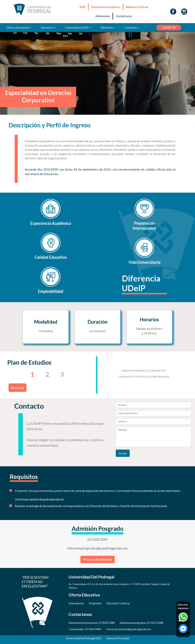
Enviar (123, 453)
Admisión (108, 28)
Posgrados (95, 603)
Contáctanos (124, 16)
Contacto (132, 28)
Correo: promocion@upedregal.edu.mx (128, 629)
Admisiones (103, 16)
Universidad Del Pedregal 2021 (84, 638)
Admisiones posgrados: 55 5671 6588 (141, 623)
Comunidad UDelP (78, 28)
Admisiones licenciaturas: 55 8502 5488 (92, 623)
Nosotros (48, 28)
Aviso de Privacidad (118, 638)
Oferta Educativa (19, 28)
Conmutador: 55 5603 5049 (85, 629)
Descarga (18, 388)
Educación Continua (118, 603)
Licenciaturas (76, 603)
